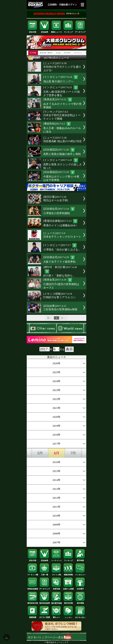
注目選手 (80, 588)
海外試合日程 (33, 602)
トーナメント (56, 560)
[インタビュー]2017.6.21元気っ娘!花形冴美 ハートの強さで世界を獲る (61, 91)
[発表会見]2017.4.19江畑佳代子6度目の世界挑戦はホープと (61, 284)
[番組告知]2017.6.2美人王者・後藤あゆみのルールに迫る (62, 128)
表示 (69, 349)
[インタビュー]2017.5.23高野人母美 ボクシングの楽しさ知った (63, 164)
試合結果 (45, 31)
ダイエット (78, 53)
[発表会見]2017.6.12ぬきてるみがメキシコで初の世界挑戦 (62, 103)
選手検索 (80, 560)
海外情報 (80, 602)
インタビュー (80, 574)
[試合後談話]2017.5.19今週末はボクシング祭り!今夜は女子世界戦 (61, 176)
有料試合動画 (33, 588)
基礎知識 (33, 616)
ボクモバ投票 (45, 616)
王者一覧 (45, 574)
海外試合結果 (45, 602)
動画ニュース (56, 31)
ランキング (68, 31)
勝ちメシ (56, 616)
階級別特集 (68, 574)
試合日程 (33, 31)
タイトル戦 (56, 574)
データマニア (80, 31)
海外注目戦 (68, 602)
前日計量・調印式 (46, 53)
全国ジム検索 (68, 588)
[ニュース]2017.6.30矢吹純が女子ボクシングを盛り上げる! (62, 67)
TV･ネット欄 (33, 574)
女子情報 (33, 53)
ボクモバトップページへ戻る (50, 637)
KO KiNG (67, 53)
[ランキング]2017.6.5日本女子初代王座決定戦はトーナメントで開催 (62, 115)
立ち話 (58, 53)
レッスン (68, 617)
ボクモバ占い (80, 617)
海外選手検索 (56, 602)
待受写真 (56, 588)
